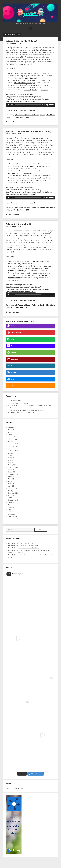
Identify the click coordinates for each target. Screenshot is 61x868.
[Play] (8, 105)
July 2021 (11, 430)
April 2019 (11, 484)
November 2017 (13, 519)
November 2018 (13, 495)
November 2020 (13, 446)
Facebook (28, 90)
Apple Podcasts (19, 115)
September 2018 (13, 500)
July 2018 (11, 505)
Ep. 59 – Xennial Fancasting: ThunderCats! (21, 413)
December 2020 (13, 444)
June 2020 (11, 453)
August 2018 (12, 502)
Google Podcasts (32, 115)
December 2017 (13, 517)
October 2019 (12, 472)
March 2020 (12, 460)
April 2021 (11, 434)
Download (31, 110)
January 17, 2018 (16, 134)
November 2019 (13, 470)
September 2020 (13, 451)
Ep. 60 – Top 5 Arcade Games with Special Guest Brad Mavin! (27, 410)
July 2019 (11, 479)
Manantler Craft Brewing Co (25, 83)
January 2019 (12, 491)
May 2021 (11, 432)
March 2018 (12, 509)
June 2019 (11, 481)
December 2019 (13, 467)
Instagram (44, 90)
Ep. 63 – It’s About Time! (15, 401)
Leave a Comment (13, 122)
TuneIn (16, 117)
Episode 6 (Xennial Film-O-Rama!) (21, 41)
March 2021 (12, 437)
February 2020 (12, 463)
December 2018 (13, 493)
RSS (28, 117)
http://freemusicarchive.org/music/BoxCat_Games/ (23, 97)
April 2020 (11, 458)
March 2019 (12, 486)
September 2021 (13, 427)
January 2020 (12, 465)
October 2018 (12, 498)
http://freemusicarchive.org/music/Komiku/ (21, 102)
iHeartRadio (51, 115)
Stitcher (10, 117)
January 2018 (12, 514)
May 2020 (11, 456)
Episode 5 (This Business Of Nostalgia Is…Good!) (29, 131)
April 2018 (11, 507)
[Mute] (47, 105)
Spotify (43, 115)
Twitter (35, 90)
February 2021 (12, 439)
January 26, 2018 (16, 43)
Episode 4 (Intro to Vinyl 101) (20, 224)
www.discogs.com (40, 261)
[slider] (28, 105)
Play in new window (19, 110)
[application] (30, 105)
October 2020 (12, 449)
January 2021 (12, 442)
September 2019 (13, 474)
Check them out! (31, 78)
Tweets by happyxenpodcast (15, 788)
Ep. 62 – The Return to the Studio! (18, 403)
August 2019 (12, 477)
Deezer (22, 117)
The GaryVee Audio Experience (38, 166)
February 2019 (12, 488)
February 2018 (12, 512)
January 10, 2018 (16, 227)
